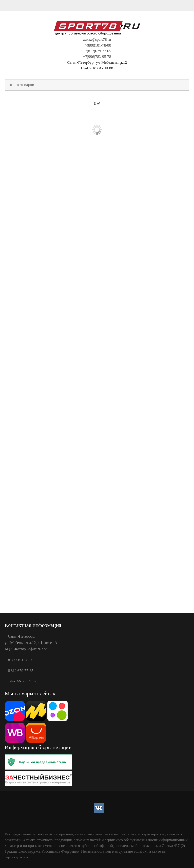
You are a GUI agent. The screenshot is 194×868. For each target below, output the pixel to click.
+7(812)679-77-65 (97, 51)
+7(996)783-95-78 (97, 57)
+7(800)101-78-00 (97, 45)
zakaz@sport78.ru (97, 40)
